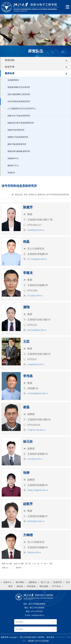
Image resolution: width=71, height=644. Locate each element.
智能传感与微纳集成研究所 (19, 151)
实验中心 (8, 582)
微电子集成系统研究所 (17, 144)
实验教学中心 (13, 158)
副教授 (31, 414)
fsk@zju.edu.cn (34, 552)
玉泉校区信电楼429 (38, 285)
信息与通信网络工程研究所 (19, 94)
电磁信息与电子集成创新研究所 (21, 123)
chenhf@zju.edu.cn (36, 230)
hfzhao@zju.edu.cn (36, 521)
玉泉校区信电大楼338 (39, 354)
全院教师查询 (13, 80)
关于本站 (56, 586)
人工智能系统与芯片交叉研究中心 (22, 109)
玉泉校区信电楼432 (38, 485)
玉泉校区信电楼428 (38, 254)
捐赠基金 (33, 582)
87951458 (32, 291)
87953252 (32, 325)
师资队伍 (33, 195)
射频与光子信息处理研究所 (19, 116)
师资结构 (10, 60)
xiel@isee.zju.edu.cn (36, 430)
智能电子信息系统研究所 (18, 137)
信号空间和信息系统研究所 (19, 101)
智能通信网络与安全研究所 (19, 87)
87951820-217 (34, 225)
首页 (26, 195)
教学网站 (20, 582)
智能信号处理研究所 (16, 130)
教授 (30, 214)
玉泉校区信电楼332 (38, 454)
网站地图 (44, 586)
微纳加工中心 (13, 166)
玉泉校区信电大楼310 (39, 320)
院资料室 (58, 582)
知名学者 (10, 67)
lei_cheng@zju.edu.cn (37, 259)
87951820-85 (34, 425)
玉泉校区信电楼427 (38, 516)
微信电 (20, 586)
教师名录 (10, 73)
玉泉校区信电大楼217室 (40, 220)
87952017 (32, 359)
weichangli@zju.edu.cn (38, 393)
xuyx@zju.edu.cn (35, 459)
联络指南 (31, 586)
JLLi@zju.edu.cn (35, 295)
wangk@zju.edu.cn (36, 364)
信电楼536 (33, 388)
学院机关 (11, 173)
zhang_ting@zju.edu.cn (38, 490)
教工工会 (45, 582)
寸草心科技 (60, 637)
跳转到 (19, 568)
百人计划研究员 (36, 249)
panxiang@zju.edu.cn (37, 330)
